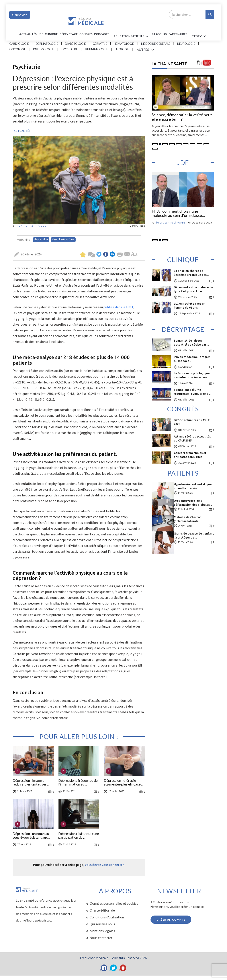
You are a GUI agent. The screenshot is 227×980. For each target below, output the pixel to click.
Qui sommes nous (102, 924)
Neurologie (186, 44)
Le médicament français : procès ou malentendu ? (182, 117)
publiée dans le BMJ (118, 307)
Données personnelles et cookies (114, 903)
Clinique (51, 34)
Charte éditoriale (102, 910)
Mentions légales (102, 931)
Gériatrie (100, 44)
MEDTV (200, 36)
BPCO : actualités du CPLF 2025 (192, 422)
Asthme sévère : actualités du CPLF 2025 (192, 438)
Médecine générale (156, 44)
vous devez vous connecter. (105, 865)
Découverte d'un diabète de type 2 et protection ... (193, 289)
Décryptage (68, 34)
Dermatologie (47, 44)
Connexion (20, 15)
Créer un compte (171, 920)
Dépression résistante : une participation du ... (79, 836)
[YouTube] (123, 968)
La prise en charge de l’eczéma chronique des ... (192, 273)
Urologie (122, 49)
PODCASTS (102, 34)
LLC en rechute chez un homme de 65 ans (190, 305)
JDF (41, 34)
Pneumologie (44, 49)
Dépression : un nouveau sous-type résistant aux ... (31, 836)
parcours (159, 34)
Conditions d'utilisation (107, 917)
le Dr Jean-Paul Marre (32, 226)
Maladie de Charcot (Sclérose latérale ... (188, 519)
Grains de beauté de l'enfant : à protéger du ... (194, 535)
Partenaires (178, 34)
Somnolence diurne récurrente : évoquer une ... (192, 392)
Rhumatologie (97, 49)
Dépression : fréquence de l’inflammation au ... (78, 782)
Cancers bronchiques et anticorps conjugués (190, 455)
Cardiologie (19, 44)
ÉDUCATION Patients (132, 36)
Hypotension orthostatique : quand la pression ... (193, 486)
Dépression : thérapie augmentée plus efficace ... (123, 782)
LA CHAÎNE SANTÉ (169, 64)
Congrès (86, 34)
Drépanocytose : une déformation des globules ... (193, 503)
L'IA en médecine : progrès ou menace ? (192, 359)
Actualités (28, 34)
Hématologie (124, 44)
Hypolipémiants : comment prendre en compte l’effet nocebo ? (182, 214)
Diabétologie (75, 44)
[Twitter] (113, 968)
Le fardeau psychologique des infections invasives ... (192, 375)
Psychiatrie (70, 49)
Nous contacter (101, 938)
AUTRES (146, 50)
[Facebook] (104, 968)
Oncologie (18, 49)
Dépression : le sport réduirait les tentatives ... (31, 782)
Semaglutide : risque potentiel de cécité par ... (191, 342)
